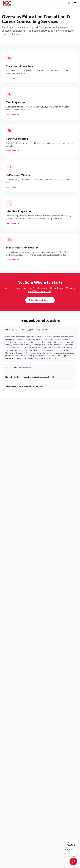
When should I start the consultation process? (24, 386)
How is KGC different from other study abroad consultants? (30, 377)
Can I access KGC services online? (19, 368)
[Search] (69, 3)
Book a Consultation (40, 300)
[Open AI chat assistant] (73, 861)
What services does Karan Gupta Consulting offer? (26, 330)
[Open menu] (75, 3)
